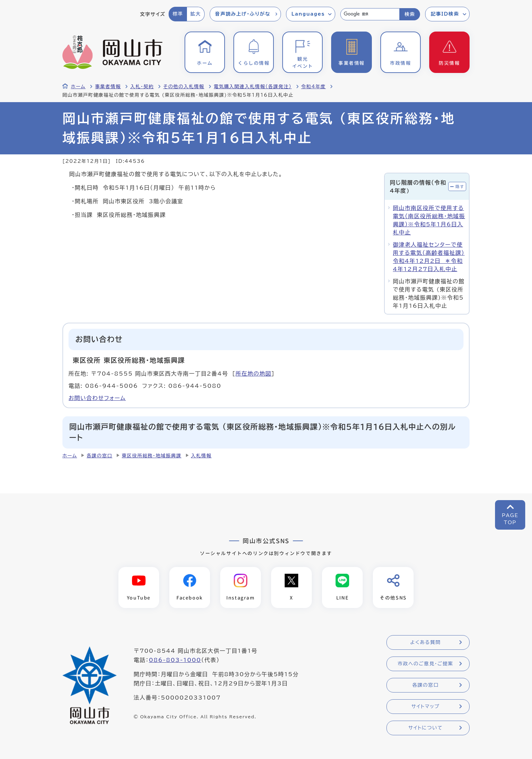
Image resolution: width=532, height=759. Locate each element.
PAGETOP (510, 519)
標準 (178, 14)
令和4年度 (314, 87)
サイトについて (425, 728)
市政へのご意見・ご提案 (425, 664)
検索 (410, 14)
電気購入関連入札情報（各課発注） (253, 87)
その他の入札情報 (184, 87)
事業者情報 (108, 87)
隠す (460, 186)
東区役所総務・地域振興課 (152, 456)
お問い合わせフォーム (97, 398)
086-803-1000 (175, 660)
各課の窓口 (99, 456)
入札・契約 (142, 87)
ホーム (78, 87)
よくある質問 (425, 642)
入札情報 (201, 456)
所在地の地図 (253, 374)
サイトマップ (425, 706)
